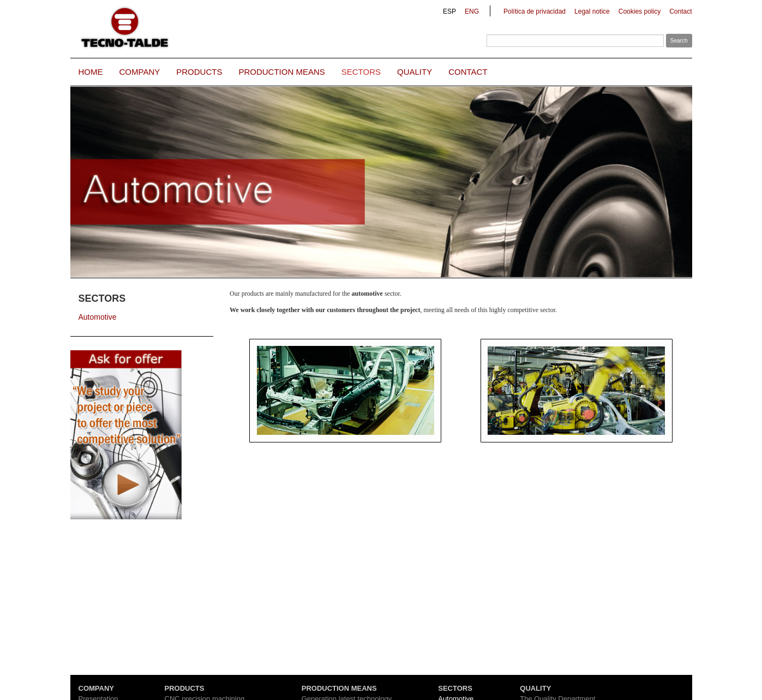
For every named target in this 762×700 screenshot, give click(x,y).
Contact (680, 11)
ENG (472, 11)
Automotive (98, 317)
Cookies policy (640, 11)
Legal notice (592, 11)
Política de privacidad (535, 11)
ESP (449, 11)
